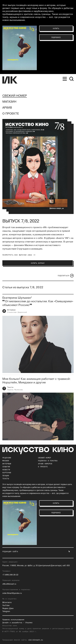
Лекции (6, 476)
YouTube (6, 606)
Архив (7, 108)
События (6, 467)
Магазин (9, 102)
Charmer (29, 623)
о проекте (43, 467)
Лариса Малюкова (15, 392)
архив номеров (45, 464)
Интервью (11, 312)
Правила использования (13, 620)
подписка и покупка (48, 461)
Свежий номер (15, 96)
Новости (6, 470)
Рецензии (7, 458)
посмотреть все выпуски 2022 (19, 255)
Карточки (7, 473)
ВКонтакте (7, 603)
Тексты (10, 390)
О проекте (11, 114)
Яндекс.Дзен (8, 608)
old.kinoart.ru (36, 640)
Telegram (6, 611)
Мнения (6, 461)
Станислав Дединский (17, 315)
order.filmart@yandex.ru (12, 593)
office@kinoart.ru (9, 584)
